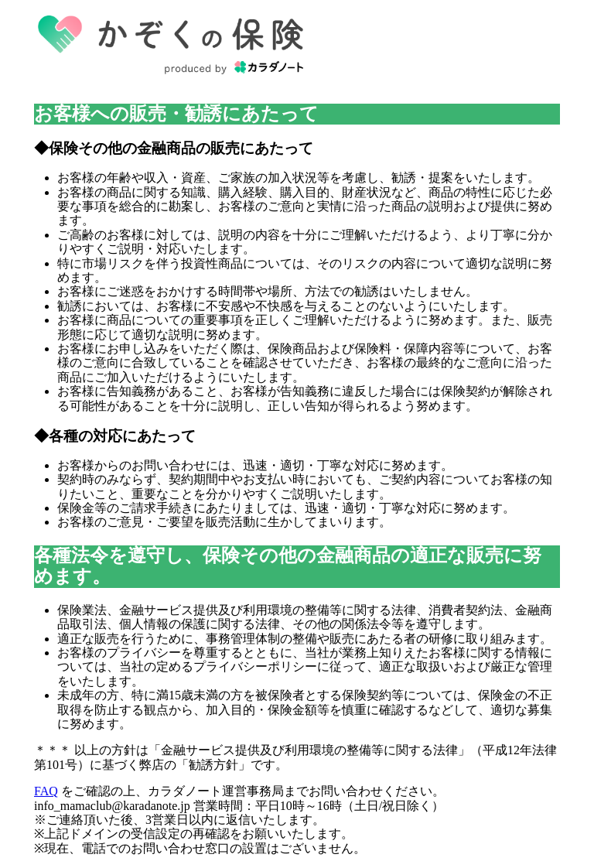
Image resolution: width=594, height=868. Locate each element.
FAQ (46, 791)
